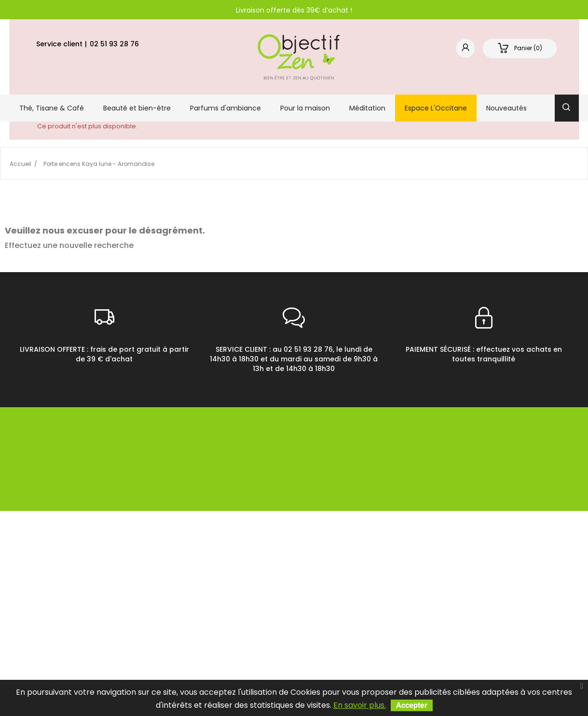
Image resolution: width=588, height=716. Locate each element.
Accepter (412, 705)
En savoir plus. (360, 705)
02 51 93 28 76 (114, 44)
